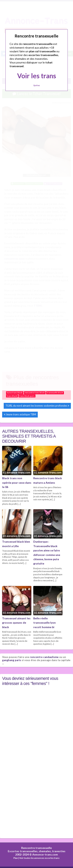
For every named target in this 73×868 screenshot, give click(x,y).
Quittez (36, 85)
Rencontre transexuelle (36, 848)
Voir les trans (37, 76)
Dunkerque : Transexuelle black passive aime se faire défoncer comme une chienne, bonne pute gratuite (47, 552)
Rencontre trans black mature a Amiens (48, 480)
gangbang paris (12, 660)
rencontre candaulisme (44, 657)
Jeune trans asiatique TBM (21, 414)
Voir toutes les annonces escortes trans (39, 858)
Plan (16, 858)
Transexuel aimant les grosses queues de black (16, 623)
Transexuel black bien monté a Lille (16, 544)
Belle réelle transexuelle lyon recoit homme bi (44, 623)
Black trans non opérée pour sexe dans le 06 (17, 483)
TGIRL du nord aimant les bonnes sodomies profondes (36, 406)
